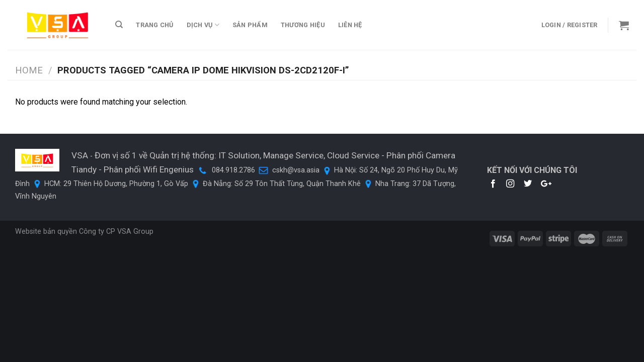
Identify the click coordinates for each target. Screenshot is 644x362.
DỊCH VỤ (203, 25)
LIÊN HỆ (350, 25)
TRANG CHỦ (154, 25)
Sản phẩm (250, 25)
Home (29, 70)
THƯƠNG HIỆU (303, 25)
